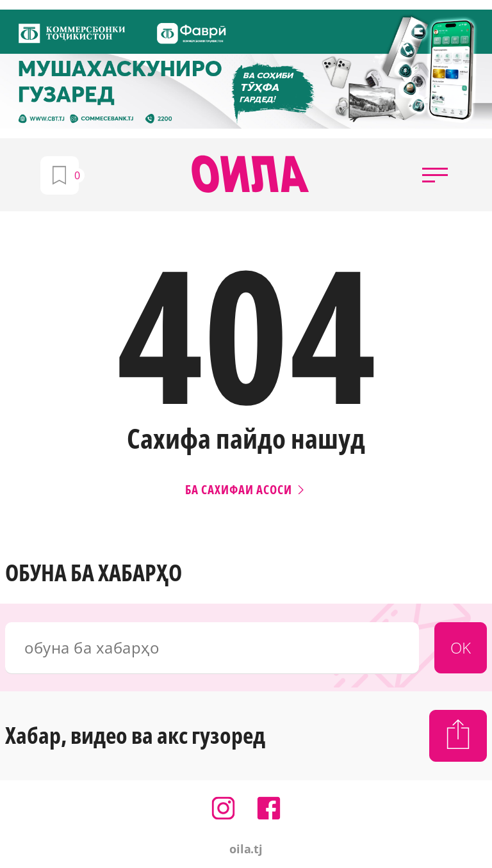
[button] (435, 175)
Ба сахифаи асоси (246, 490)
